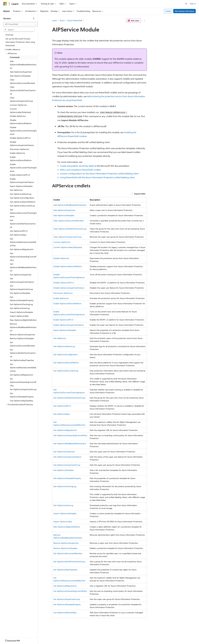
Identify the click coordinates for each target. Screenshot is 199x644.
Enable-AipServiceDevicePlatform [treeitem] (21, 159)
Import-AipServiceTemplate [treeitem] (21, 312)
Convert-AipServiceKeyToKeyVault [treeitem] (20, 110)
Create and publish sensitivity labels (77, 166)
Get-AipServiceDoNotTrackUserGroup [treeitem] (23, 224)
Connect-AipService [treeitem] (18, 105)
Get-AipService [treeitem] (16, 190)
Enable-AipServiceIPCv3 (63, 320)
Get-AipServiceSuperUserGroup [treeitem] (21, 287)
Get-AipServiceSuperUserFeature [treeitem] (22, 280)
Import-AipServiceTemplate (65, 513)
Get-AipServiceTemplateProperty (67, 478)
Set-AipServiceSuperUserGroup (67, 599)
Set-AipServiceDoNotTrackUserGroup (69, 561)
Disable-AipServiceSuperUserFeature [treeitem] (22, 144)
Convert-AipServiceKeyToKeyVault (68, 247)
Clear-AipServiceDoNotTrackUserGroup (70, 229)
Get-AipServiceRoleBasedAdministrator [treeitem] (23, 267)
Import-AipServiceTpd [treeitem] (19, 316)
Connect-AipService (62, 242)
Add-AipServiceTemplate (64, 215)
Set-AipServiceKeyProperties (65, 570)
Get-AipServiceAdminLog (64, 346)
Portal (168, 11)
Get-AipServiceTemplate (64, 470)
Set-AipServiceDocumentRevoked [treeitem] (22, 344)
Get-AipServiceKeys (62, 414)
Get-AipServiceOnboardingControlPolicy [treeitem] (23, 257)
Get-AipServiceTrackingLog (65, 486)
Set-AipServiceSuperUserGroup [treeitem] (23, 389)
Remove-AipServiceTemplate (65, 548)
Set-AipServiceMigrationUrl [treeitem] (21, 375)
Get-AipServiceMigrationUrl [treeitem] (22, 249)
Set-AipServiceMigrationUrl (65, 586)
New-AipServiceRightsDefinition (67, 527)
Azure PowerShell (75, 20)
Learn (54, 20)
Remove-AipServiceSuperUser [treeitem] (23, 335)
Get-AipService (60, 338)
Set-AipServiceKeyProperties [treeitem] (22, 360)
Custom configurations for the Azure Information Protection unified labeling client (99, 173)
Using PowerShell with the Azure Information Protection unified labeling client (97, 177)
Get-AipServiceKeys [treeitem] (18, 235)
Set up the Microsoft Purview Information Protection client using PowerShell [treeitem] (20, 42)
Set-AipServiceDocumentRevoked (68, 553)
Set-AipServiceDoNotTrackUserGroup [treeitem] (23, 353)
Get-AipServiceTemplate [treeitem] (20, 293)
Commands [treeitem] (15, 57)
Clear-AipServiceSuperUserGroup (67, 237)
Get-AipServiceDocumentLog (66, 371)
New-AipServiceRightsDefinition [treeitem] (23, 320)
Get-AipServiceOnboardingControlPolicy (70, 435)
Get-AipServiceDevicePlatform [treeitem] (23, 202)
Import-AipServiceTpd (63, 522)
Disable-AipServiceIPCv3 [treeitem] (20, 138)
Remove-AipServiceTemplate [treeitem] (22, 338)
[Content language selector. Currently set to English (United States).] (16, 640)
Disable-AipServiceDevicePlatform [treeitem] (21, 122)
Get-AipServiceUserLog (63, 505)
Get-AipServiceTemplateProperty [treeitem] (22, 299)
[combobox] (21, 24)
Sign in (193, 4)
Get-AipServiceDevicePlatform (66, 363)
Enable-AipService (61, 298)
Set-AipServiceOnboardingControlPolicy (70, 591)
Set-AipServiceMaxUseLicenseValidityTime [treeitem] (23, 368)
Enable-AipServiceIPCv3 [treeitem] (20, 175)
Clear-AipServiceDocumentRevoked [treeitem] (22, 81)
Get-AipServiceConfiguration (66, 354)
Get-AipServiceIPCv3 (62, 406)
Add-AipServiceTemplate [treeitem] (20, 76)
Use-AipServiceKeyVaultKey (65, 612)
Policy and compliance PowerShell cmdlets (81, 170)
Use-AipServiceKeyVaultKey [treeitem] (21, 401)
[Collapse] (34, 18)
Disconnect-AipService (63, 293)
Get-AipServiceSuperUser (64, 452)
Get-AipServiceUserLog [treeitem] (20, 308)
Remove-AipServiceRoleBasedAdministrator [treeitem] (23, 327)
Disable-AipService (61, 258)
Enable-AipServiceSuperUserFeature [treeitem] (22, 181)
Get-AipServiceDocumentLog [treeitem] (22, 206)
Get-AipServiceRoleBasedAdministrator (70, 443)
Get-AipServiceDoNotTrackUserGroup (69, 398)
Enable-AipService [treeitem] (17, 153)
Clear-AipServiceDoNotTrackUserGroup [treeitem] (23, 90)
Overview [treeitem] (9, 35)
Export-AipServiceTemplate (65, 330)
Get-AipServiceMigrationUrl (65, 430)
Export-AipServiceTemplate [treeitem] (21, 186)
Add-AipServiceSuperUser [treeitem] (21, 72)
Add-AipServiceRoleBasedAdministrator (70, 205)
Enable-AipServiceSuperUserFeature (69, 325)
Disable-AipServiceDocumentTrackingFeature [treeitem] (23, 131)
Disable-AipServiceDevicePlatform (68, 266)
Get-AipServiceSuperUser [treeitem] (21, 275)
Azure (62, 20)
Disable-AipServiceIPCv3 (64, 283)
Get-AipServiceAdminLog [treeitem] (21, 194)
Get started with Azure (185, 11)
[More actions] (144, 21)
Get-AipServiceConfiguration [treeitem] (22, 198)
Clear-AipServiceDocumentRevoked (68, 221)
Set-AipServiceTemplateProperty (67, 604)
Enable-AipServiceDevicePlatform (67, 303)
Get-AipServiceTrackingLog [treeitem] (21, 304)
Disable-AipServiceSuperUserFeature (69, 288)
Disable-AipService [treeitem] (18, 116)
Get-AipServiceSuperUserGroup (67, 465)
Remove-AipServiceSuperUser (66, 543)
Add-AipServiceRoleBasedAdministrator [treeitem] (23, 65)
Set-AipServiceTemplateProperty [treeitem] (22, 395)
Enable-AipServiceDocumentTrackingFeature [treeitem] (23, 168)
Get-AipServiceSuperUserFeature (67, 457)
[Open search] (186, 4)
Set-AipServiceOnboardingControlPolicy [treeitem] (23, 382)
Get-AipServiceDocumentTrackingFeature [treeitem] (23, 213)
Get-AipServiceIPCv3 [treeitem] (19, 231)
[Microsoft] (5, 4)
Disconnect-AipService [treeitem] (19, 149)
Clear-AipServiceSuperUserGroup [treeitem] (21, 99)
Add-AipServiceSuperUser (64, 210)
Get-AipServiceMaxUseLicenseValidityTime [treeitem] (23, 242)
